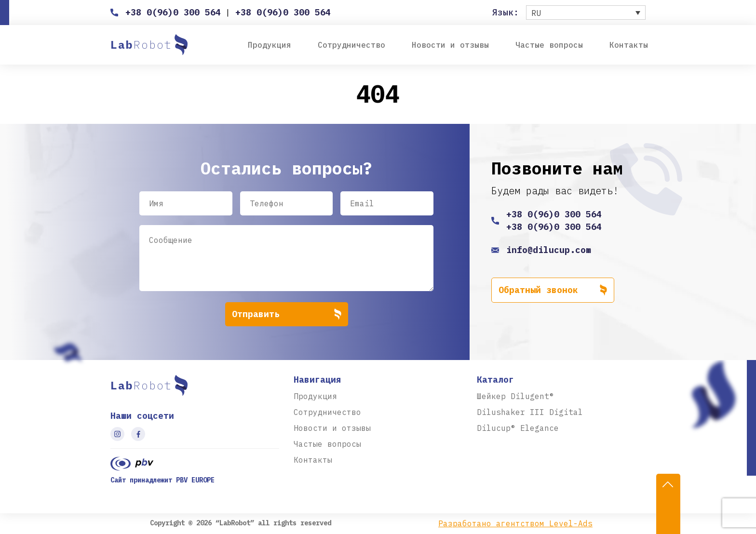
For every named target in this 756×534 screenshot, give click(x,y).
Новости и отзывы (450, 45)
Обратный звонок (553, 290)
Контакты (629, 45)
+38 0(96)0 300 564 (173, 12)
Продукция (270, 45)
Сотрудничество (351, 45)
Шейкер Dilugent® (515, 396)
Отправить (287, 314)
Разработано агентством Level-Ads (515, 523)
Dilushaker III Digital (530, 412)
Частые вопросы (549, 45)
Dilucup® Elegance (518, 428)
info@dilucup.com (549, 250)
